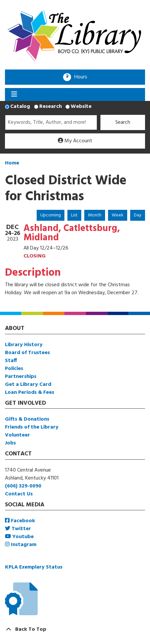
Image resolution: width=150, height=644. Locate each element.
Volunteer (18, 435)
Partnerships (21, 377)
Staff (11, 361)
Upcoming (51, 215)
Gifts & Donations (27, 419)
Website (81, 107)
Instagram (21, 545)
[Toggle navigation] (14, 95)
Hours (83, 77)
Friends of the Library (32, 427)
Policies (14, 369)
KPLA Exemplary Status (34, 567)
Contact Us (19, 494)
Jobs (10, 443)
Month (95, 215)
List (74, 215)
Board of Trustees (27, 353)
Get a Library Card (28, 385)
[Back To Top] (75, 629)
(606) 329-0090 (23, 486)
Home (12, 163)
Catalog (20, 107)
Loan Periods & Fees (30, 392)
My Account (75, 141)
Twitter (18, 529)
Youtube (19, 537)
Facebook (20, 521)
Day (138, 215)
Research (51, 107)
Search (123, 122)
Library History (24, 345)
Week (118, 215)
